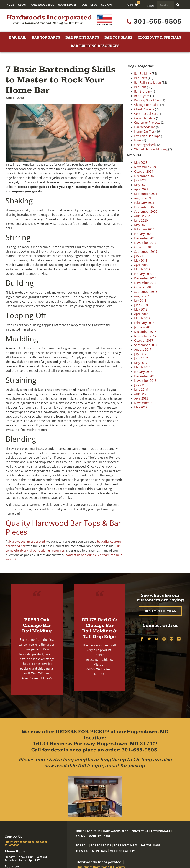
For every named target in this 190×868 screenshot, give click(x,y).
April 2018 (141, 314)
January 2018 (143, 327)
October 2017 (144, 341)
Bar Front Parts (82, 38)
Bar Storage (142, 91)
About (22, 5)
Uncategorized (144, 145)
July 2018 (140, 301)
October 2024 (144, 171)
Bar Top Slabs (118, 38)
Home (10, 5)
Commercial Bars (146, 114)
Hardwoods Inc (145, 127)
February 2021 (144, 203)
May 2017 (141, 363)
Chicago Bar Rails (146, 105)
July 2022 (140, 180)
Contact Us (89, 5)
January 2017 (143, 372)
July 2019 (140, 256)
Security (95, 836)
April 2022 (141, 189)
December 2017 (145, 332)
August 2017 (143, 349)
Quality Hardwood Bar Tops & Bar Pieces (63, 527)
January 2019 (143, 274)
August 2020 (143, 216)
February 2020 (144, 229)
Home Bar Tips (144, 131)
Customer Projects (147, 123)
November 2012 (145, 403)
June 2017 (141, 358)
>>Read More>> (41, 678)
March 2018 (142, 318)
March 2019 (142, 269)
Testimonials (160, 831)
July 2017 (140, 354)
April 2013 (141, 398)
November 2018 (145, 283)
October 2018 (144, 287)
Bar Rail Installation (148, 82)
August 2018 (143, 296)
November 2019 (145, 243)
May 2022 (141, 185)
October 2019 (144, 247)
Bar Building (143, 74)
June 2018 (141, 305)
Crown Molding (145, 118)
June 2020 (141, 220)
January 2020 (143, 234)
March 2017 (142, 367)
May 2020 (141, 225)
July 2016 (140, 385)
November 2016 (145, 381)
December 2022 (145, 176)
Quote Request (68, 5)
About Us (94, 831)
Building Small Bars (148, 100)
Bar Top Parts (46, 38)
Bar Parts (141, 78)
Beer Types (142, 96)
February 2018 (144, 323)
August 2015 (143, 394)
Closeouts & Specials (159, 38)
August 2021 (143, 198)
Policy (81, 836)
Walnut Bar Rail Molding (151, 149)
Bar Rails (140, 87)
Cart (107, 836)
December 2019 (145, 238)
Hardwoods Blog (42, 5)
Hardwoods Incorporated (49, 17)
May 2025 (141, 163)
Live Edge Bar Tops (147, 136)
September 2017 (146, 345)
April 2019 (141, 265)
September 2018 (146, 292)
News (138, 140)
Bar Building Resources (95, 46)
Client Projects (144, 109)
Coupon (106, 5)
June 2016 (141, 390)
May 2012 (141, 407)
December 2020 (145, 207)
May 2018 (141, 309)
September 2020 (146, 212)
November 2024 (145, 167)
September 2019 (146, 252)
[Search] (178, 5)
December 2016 (145, 376)
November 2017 (145, 336)
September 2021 (146, 194)
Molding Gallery (122, 851)
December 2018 (145, 278)
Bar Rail (18, 38)
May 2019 (141, 260)
